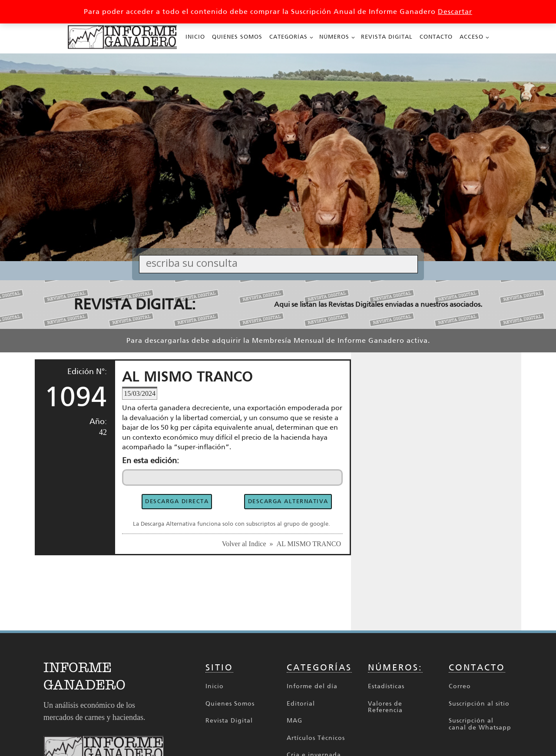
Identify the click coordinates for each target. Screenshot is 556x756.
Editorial (301, 704)
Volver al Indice (244, 544)
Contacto (436, 37)
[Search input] (281, 263)
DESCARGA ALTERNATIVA (288, 501)
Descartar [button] (455, 12)
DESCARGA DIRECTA (177, 501)
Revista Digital (387, 37)
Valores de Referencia (385, 707)
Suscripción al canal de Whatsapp (480, 724)
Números (334, 37)
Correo (460, 686)
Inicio (195, 37)
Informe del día (312, 686)
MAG (295, 721)
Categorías (288, 37)
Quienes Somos (237, 37)
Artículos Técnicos (316, 738)
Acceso (472, 37)
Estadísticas (386, 686)
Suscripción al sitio (479, 704)
